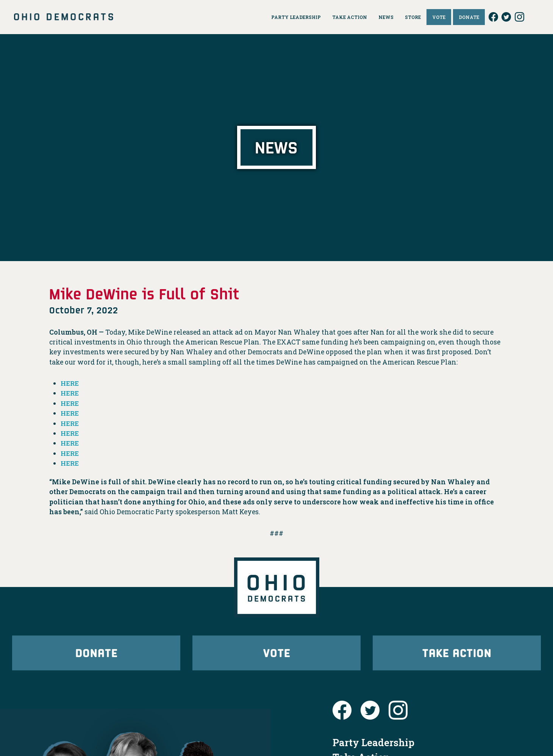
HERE (70, 383)
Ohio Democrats (64, 17)
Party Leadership (373, 744)
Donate (96, 653)
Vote (276, 653)
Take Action (457, 653)
